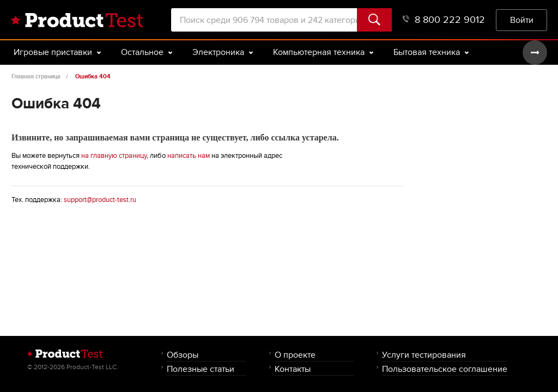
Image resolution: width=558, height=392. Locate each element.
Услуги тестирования (424, 355)
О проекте (295, 355)
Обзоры (183, 355)
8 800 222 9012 (444, 20)
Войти (522, 20)
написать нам (189, 156)
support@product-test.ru (100, 200)
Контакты (293, 369)
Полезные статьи (201, 369)
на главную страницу (114, 156)
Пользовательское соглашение (445, 369)
